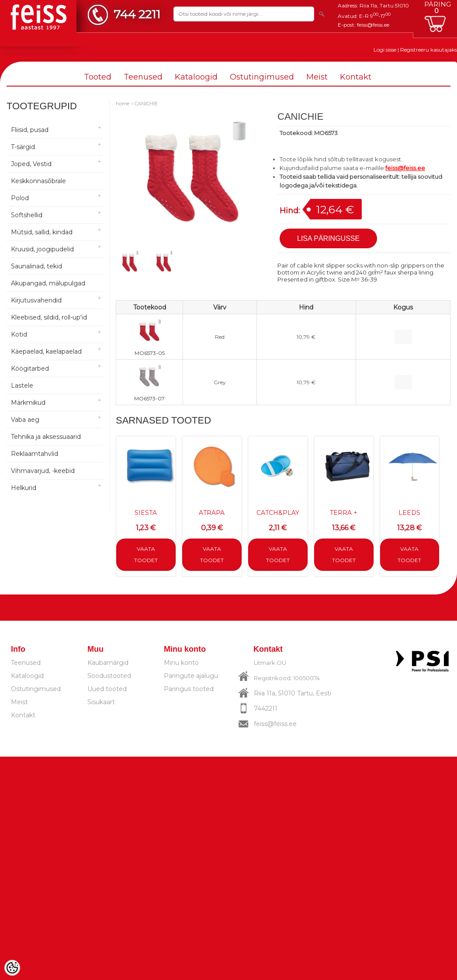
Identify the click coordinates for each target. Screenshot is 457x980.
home (123, 104)
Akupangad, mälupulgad (48, 283)
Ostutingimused (262, 77)
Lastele (22, 386)
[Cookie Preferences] (12, 968)
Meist (317, 77)
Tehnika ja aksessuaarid (46, 437)
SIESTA (146, 513)
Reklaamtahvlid (35, 454)
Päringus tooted (189, 689)
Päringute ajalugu (191, 676)
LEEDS (409, 513)
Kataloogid (196, 77)
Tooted (98, 77)
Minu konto (181, 663)
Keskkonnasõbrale (38, 181)
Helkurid (24, 488)
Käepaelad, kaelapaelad (46, 351)
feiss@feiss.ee (373, 25)
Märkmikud (28, 403)
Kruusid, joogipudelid (42, 249)
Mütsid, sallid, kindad (42, 232)
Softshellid (27, 215)
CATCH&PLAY (278, 513)
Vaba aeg (25, 420)
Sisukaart (101, 702)
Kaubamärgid (108, 663)
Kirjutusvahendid (36, 300)
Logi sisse (385, 50)
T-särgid (23, 147)
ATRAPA (212, 513)
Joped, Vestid (31, 164)
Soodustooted (109, 676)
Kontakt (356, 77)
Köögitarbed (30, 368)
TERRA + (344, 513)
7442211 (266, 709)
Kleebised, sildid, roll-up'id (49, 317)
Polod (20, 198)
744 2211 (137, 14)
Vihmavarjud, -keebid (43, 471)
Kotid (19, 334)
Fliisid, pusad (30, 130)
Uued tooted (107, 689)
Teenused (143, 77)
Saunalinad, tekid (36, 266)
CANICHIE (146, 104)
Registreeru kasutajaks (429, 50)
